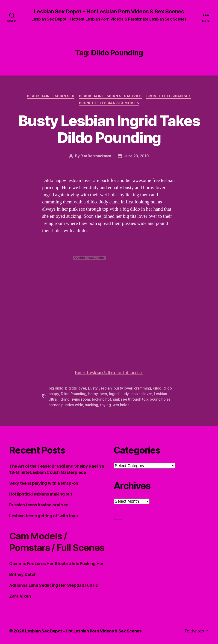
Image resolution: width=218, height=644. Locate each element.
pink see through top (130, 399)
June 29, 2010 (137, 156)
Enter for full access (109, 373)
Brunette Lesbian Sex (169, 96)
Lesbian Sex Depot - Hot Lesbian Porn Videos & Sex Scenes (109, 12)
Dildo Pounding (74, 394)
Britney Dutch (23, 574)
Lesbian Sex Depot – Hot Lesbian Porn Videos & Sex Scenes (83, 631)
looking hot (101, 399)
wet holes (121, 405)
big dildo (56, 388)
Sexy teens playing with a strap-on (44, 483)
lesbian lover (141, 394)
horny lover (98, 394)
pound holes (160, 399)
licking (64, 399)
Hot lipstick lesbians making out (41, 494)
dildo (157, 388)
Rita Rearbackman (96, 156)
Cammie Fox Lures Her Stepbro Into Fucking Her (56, 564)
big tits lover (76, 388)
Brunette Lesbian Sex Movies (109, 103)
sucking (91, 405)
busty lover (123, 388)
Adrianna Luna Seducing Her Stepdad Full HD (54, 585)
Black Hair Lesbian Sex (51, 96)
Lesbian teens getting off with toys (43, 516)
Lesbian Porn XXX (118, 519)
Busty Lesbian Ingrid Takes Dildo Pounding (109, 129)
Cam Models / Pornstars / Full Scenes (57, 542)
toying (105, 405)
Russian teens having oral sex (39, 505)
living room (81, 399)
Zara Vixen (20, 596)
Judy (125, 394)
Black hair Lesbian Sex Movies (110, 96)
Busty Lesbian (100, 388)
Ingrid (114, 394)
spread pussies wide (66, 405)
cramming (143, 388)
